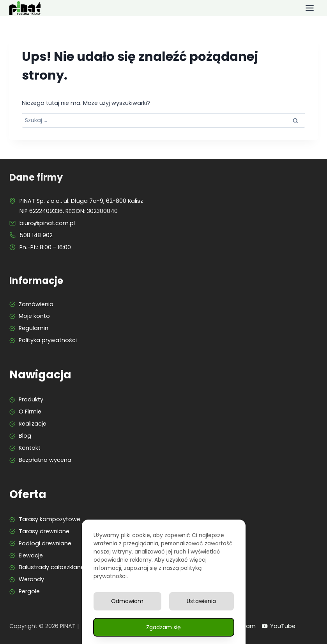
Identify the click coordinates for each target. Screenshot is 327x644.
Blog (25, 436)
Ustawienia (201, 601)
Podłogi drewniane (45, 543)
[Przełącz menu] (310, 8)
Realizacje (33, 424)
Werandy (31, 579)
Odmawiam (127, 601)
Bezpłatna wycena (45, 460)
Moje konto (34, 316)
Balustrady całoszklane (51, 567)
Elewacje (31, 555)
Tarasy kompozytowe (49, 519)
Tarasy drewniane (44, 531)
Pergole (29, 591)
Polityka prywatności (48, 340)
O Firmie (30, 412)
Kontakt (30, 448)
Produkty (31, 399)
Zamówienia (36, 304)
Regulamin (34, 328)
